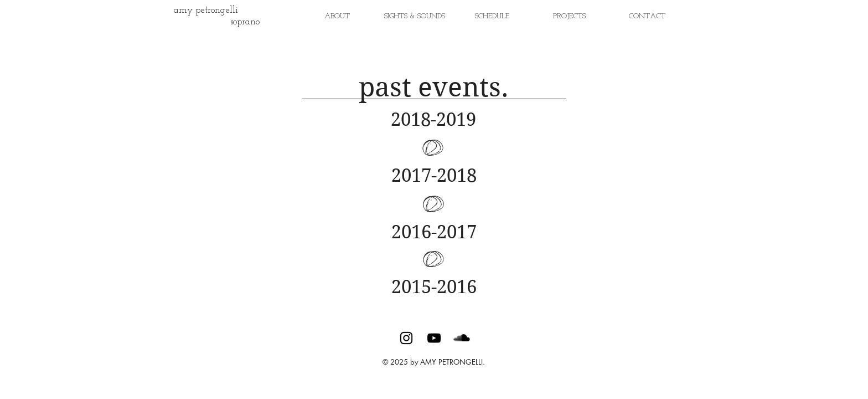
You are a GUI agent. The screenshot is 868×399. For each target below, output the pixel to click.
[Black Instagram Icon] (406, 338)
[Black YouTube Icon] (434, 338)
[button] (570, 17)
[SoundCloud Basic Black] (462, 338)
